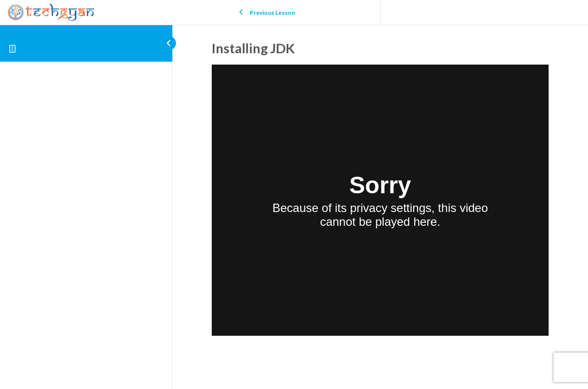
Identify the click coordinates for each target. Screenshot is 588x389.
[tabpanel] (380, 202)
